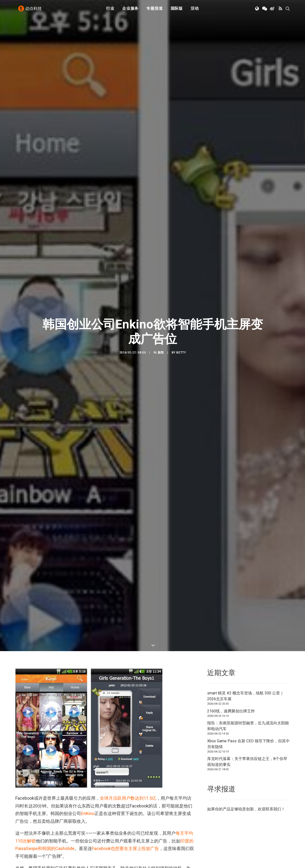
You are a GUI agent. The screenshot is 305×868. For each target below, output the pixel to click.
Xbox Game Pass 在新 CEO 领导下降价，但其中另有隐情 (248, 730)
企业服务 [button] (130, 10)
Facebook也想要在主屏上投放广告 (125, 834)
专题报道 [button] (154, 10)
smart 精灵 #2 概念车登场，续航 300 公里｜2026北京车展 (245, 682)
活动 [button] (195, 10)
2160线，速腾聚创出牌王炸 (231, 697)
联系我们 (273, 795)
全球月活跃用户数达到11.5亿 (128, 784)
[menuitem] (110, 10)
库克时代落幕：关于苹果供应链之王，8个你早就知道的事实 (247, 747)
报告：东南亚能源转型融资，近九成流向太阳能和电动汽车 (248, 712)
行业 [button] (110, 10)
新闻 (161, 345)
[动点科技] (31, 10)
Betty (181, 345)
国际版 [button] (177, 10)
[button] (257, 10)
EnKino (88, 799)
